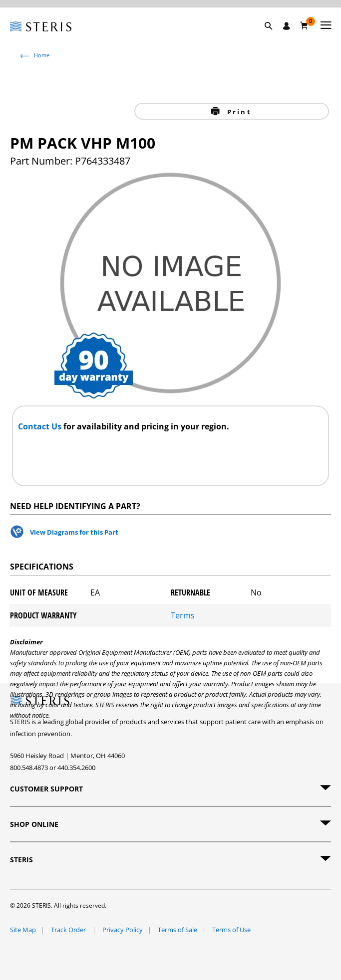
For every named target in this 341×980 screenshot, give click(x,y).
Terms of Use (231, 930)
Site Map (23, 930)
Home (42, 55)
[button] (274, 37)
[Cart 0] (304, 25)
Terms (183, 615)
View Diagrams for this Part (74, 532)
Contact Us (41, 426)
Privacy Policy (123, 930)
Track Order (69, 930)
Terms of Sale (177, 930)
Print (238, 112)
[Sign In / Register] (287, 26)
